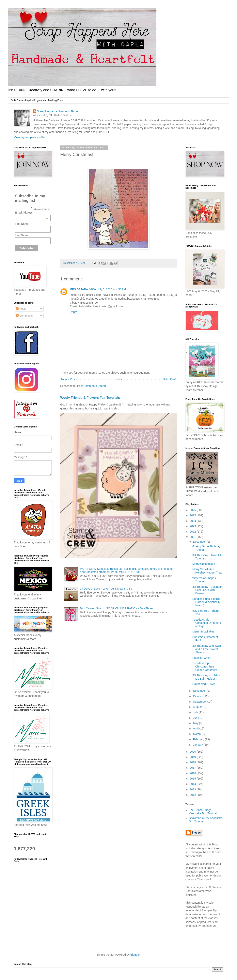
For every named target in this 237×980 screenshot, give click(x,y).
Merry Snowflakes (203, 631)
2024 (193, 521)
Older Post (169, 379)
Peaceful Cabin (202, 658)
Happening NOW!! (204, 684)
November (200, 691)
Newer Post (68, 379)
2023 (193, 526)
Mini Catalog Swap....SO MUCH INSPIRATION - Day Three (116, 608)
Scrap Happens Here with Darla (57, 111)
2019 (193, 757)
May (196, 723)
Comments (24, 316)
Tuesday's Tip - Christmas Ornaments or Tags (207, 623)
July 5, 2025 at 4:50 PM (111, 289)
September (200, 702)
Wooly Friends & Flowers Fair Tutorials (90, 398)
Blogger (135, 955)
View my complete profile (29, 137)
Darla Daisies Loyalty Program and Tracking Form (37, 100)
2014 (193, 784)
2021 (193, 537)
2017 (193, 768)
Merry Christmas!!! (204, 564)
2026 (193, 510)
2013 (193, 789)
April (196, 728)
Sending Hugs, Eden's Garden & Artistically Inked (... (206, 602)
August (198, 707)
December (200, 542)
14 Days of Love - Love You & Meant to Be (106, 589)
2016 (193, 773)
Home (119, 379)
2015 (193, 779)
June (196, 718)
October (198, 696)
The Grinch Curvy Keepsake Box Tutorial (203, 812)
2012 (193, 795)
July (196, 712)
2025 (193, 515)
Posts (21, 309)
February (199, 739)
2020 (193, 752)
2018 (193, 762)
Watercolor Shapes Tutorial (204, 580)
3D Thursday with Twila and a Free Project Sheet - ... (207, 649)
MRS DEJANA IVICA (83, 289)
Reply (73, 312)
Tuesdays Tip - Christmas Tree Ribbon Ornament (205, 667)
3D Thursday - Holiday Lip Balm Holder (206, 677)
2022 (193, 532)
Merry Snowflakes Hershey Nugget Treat (207, 571)
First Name (22, 224)
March (197, 734)
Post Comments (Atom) (92, 386)
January (198, 745)
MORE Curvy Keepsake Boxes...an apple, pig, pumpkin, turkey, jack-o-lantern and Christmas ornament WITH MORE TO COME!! (127, 570)
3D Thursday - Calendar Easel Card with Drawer (207, 590)
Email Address (32, 213)
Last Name (22, 235)
